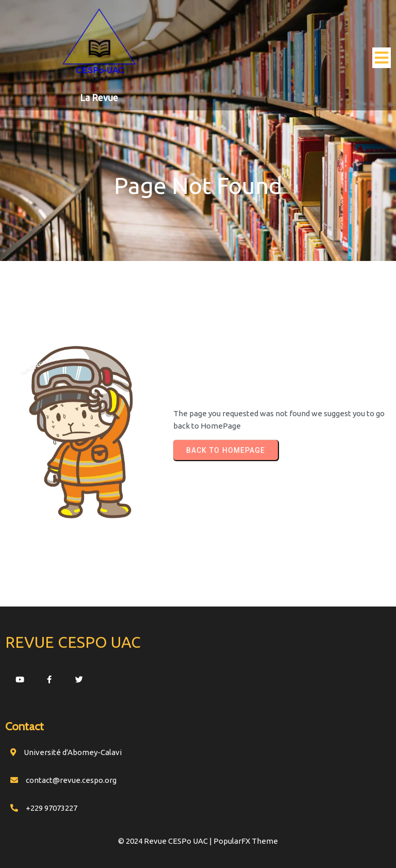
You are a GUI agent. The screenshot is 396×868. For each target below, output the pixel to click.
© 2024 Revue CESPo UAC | (166, 841)
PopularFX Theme (246, 841)
